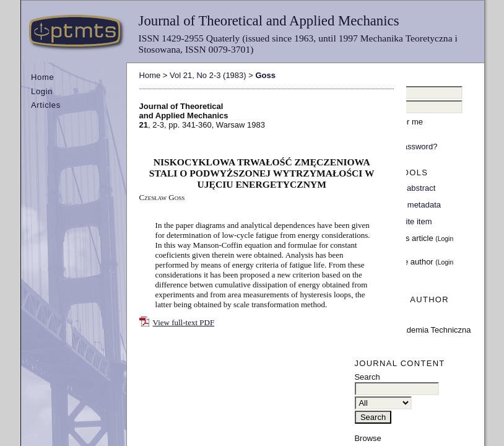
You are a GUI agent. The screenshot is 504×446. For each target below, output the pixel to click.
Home (42, 77)
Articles (46, 105)
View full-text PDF (184, 322)
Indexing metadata (408, 205)
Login (42, 91)
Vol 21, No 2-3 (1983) (208, 75)
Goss (265, 75)
